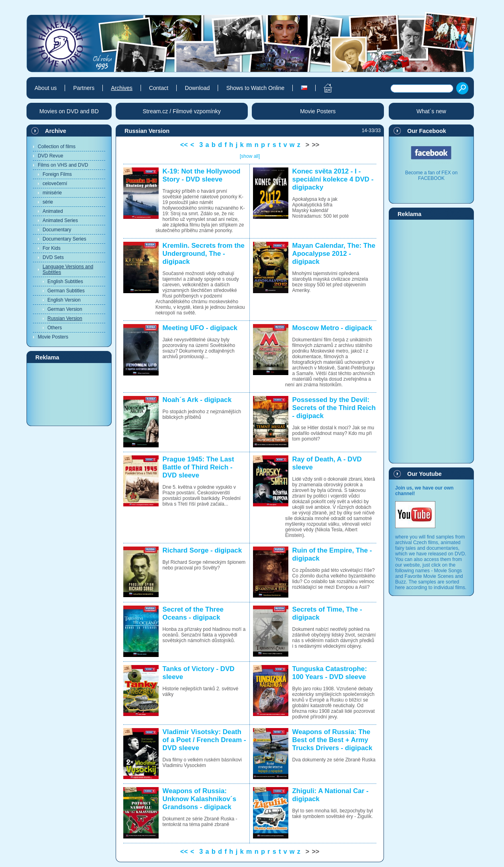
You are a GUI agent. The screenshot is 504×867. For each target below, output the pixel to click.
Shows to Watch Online (255, 88)
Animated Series (60, 220)
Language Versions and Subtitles (68, 269)
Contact (159, 88)
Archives (122, 88)
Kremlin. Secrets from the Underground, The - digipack (204, 254)
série (48, 202)
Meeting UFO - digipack (200, 328)
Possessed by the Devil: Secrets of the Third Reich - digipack (334, 408)
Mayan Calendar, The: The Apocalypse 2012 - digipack (334, 254)
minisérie (52, 193)
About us (46, 88)
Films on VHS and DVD (63, 165)
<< (184, 145)
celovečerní (55, 184)
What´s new (431, 111)
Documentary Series (64, 239)
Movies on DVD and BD (69, 111)
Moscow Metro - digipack (333, 328)
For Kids (52, 248)
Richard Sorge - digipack (202, 550)
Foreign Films (57, 174)
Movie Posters (53, 337)
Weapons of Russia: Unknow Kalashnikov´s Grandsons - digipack (200, 799)
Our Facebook (427, 131)
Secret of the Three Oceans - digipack (193, 613)
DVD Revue (50, 156)
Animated (53, 211)
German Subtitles (66, 291)
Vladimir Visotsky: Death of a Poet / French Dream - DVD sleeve (204, 740)
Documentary (57, 230)
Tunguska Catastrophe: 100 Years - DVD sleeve (330, 673)
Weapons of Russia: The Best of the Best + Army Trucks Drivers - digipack (333, 740)
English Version (64, 300)
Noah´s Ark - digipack (197, 400)
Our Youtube (424, 474)
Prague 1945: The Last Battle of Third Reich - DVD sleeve (198, 467)
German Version (65, 309)
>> (316, 145)
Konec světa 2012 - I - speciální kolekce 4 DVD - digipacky (333, 179)
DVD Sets (53, 257)
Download (197, 88)
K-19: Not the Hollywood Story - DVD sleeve (202, 175)
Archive (56, 131)
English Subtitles (65, 282)
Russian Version (65, 318)
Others (55, 328)
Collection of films (57, 147)
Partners (84, 88)
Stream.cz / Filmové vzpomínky (182, 111)
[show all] (250, 156)
